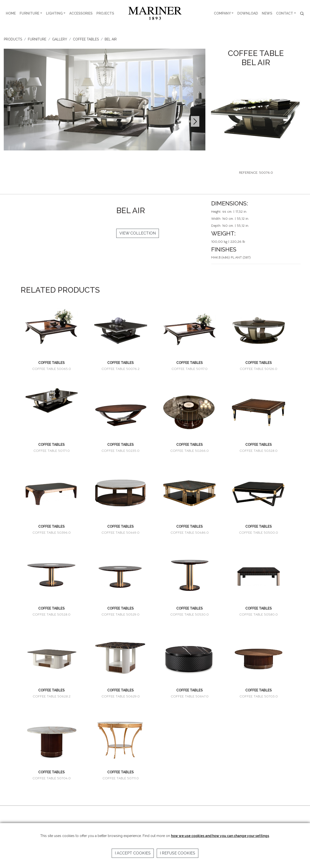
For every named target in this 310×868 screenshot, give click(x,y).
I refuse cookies (178, 853)
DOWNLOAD (248, 13)
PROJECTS (105, 13)
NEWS (267, 13)
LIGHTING (54, 13)
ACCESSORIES (81, 13)
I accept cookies (133, 853)
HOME (11, 13)
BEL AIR (111, 39)
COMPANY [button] (222, 13)
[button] (195, 121)
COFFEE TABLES (86, 39)
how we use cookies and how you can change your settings (220, 836)
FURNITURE (29, 13)
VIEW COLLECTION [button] (138, 233)
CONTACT (285, 13)
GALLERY (60, 39)
